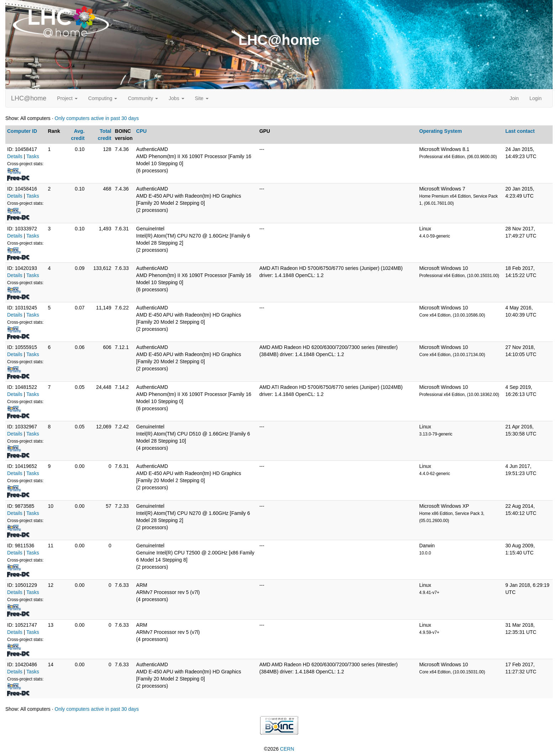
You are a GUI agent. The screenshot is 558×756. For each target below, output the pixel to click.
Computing (103, 98)
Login (536, 98)
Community (143, 98)
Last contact (520, 131)
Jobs (176, 98)
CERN (287, 749)
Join (514, 98)
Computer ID (22, 131)
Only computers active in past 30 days (97, 118)
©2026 (279, 749)
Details (15, 156)
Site (202, 98)
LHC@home (29, 98)
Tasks (33, 156)
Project (67, 98)
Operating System (441, 131)
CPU (142, 131)
